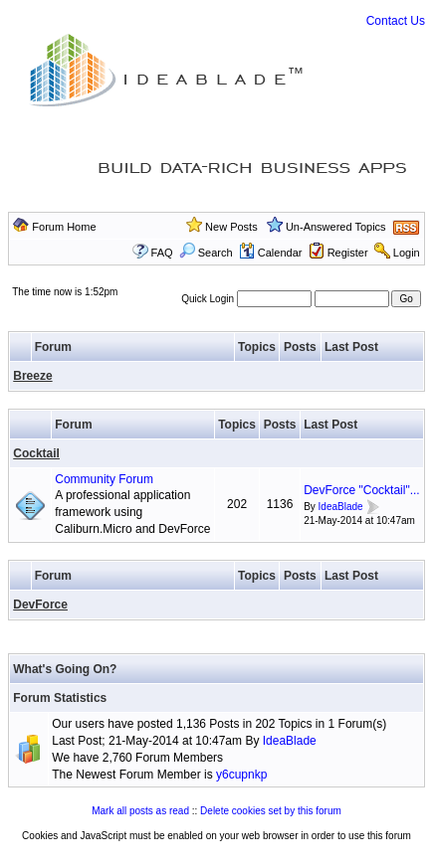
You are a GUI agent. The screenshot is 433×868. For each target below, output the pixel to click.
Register (348, 253)
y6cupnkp (241, 775)
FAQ (162, 253)
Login (407, 253)
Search (206, 253)
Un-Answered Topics (336, 227)
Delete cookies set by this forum (271, 811)
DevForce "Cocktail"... (362, 490)
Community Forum (104, 479)
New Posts (231, 227)
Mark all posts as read (140, 811)
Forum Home (64, 227)
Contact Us (396, 21)
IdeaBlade (341, 507)
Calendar (271, 253)
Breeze (32, 376)
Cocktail (36, 453)
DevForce (40, 605)
